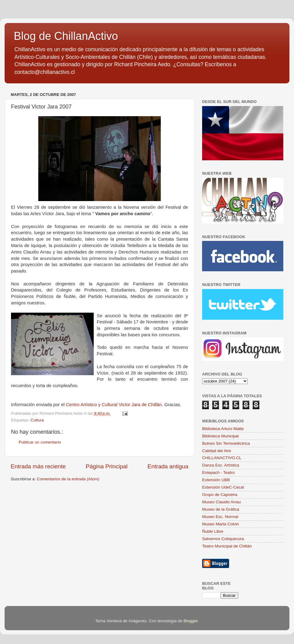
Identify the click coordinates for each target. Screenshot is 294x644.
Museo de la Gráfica (221, 509)
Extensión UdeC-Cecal (223, 487)
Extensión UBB (216, 480)
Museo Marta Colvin (221, 524)
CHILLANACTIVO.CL (222, 458)
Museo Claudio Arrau (221, 502)
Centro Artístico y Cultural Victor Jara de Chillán (114, 405)
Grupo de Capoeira (220, 495)
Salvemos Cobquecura (223, 539)
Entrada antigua (168, 466)
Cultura (37, 420)
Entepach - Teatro (218, 473)
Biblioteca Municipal (220, 436)
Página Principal (107, 466)
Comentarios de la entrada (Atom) (68, 479)
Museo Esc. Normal (220, 517)
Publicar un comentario (40, 442)
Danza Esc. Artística (221, 465)
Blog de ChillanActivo (66, 36)
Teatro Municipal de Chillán (227, 546)
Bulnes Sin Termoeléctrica (226, 443)
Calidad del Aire (217, 451)
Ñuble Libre (213, 531)
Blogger (190, 621)
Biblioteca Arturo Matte (223, 429)
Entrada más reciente (38, 466)
